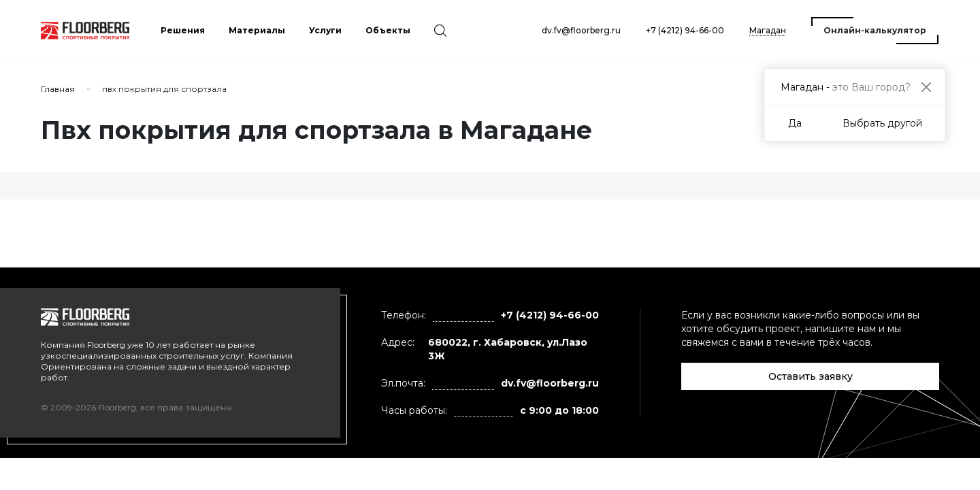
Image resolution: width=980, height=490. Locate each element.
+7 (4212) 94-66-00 (685, 30)
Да (795, 123)
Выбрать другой (882, 123)
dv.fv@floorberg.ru (581, 30)
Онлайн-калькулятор (875, 30)
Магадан (768, 30)
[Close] (926, 87)
